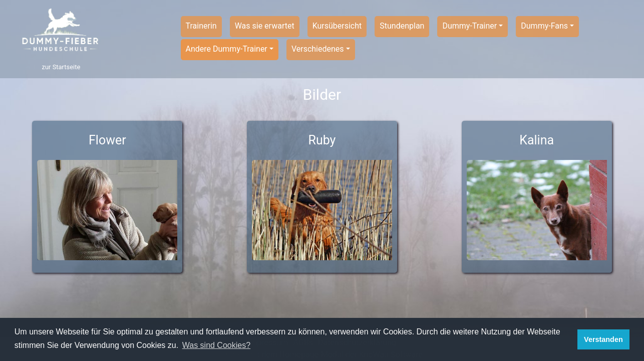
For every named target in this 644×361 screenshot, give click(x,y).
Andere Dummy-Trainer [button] (227, 49)
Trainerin (201, 26)
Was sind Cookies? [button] (216, 345)
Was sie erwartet (265, 26)
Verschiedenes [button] (318, 49)
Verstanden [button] (603, 339)
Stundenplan (402, 26)
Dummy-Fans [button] (544, 26)
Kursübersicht (337, 26)
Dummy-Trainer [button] (469, 26)
